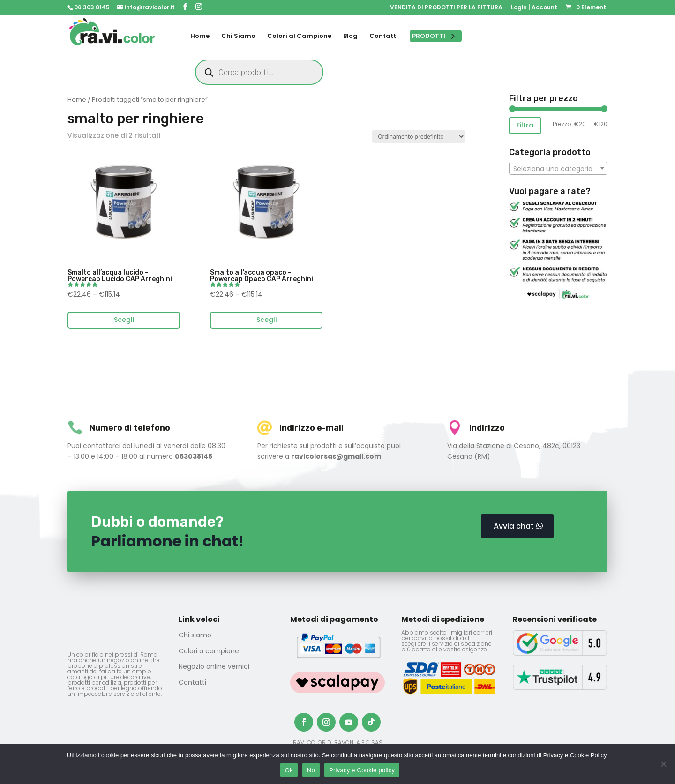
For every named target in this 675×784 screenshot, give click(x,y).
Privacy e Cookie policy (362, 770)
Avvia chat (514, 526)
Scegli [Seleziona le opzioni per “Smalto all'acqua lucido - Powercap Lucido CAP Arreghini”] (124, 320)
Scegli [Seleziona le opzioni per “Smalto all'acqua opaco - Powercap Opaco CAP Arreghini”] (266, 320)
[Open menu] (436, 36)
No (311, 770)
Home (77, 100)
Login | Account (534, 8)
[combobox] (558, 168)
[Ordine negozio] (419, 137)
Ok (289, 770)
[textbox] (558, 169)
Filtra (525, 125)
